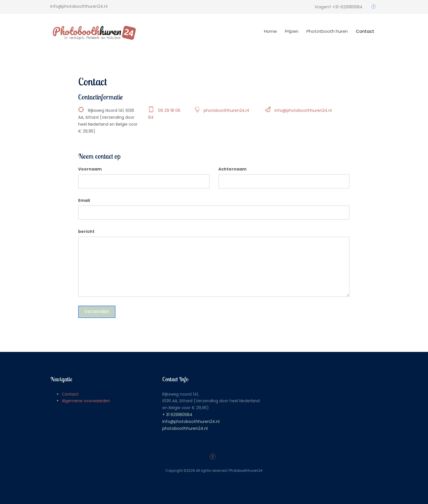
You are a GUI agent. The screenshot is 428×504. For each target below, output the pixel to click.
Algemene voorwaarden (86, 401)
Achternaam (232, 169)
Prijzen (292, 31)
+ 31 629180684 (177, 415)
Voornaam (90, 169)
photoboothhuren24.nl (226, 110)
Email (84, 200)
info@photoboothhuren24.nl (303, 110)
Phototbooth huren (327, 31)
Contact (365, 31)
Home (270, 31)
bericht (86, 231)
